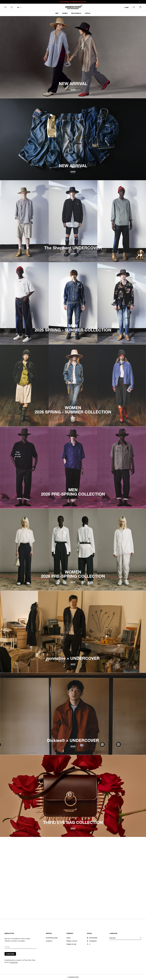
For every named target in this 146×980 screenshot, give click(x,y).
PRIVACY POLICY (72, 941)
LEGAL (69, 938)
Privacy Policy (14, 962)
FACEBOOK (93, 941)
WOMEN (65, 13)
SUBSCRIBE (10, 954)
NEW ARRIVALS (76, 13)
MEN (57, 13)
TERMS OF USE (71, 944)
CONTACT (49, 941)
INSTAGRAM (93, 938)
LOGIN (126, 7)
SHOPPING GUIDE (52, 938)
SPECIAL (88, 13)
